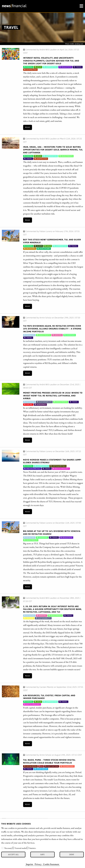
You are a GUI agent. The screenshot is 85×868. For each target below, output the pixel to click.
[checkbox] (2, 848)
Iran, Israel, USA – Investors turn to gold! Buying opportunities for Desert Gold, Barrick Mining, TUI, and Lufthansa (53, 150)
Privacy (38, 864)
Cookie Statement (51, 864)
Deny (72, 854)
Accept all (13, 854)
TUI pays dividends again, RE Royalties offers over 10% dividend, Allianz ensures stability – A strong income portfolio (52, 329)
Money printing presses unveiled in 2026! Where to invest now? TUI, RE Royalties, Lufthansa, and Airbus (53, 396)
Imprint (29, 864)
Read (27, 127)
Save (42, 854)
